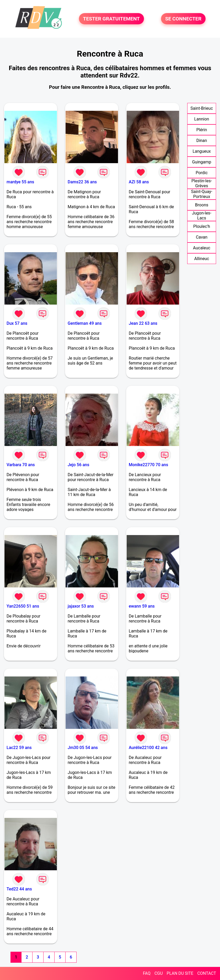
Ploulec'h (202, 226)
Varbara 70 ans (21, 465)
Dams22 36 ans (82, 182)
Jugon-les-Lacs (202, 216)
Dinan (202, 141)
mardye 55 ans (20, 182)
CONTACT (207, 973)
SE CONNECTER (183, 19)
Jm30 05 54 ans (83, 748)
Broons (202, 205)
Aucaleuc (202, 248)
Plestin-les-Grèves (202, 183)
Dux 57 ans (17, 323)
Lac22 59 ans (19, 748)
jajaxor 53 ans (81, 606)
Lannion (202, 119)
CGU (159, 973)
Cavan (202, 237)
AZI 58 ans (139, 182)
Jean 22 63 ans (143, 323)
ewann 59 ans (142, 606)
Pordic (202, 173)
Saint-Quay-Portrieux (202, 194)
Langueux (202, 151)
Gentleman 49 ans (85, 323)
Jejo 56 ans (78, 465)
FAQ (147, 973)
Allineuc (202, 259)
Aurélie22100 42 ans (148, 748)
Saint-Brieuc (202, 108)
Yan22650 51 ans (23, 606)
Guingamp (202, 162)
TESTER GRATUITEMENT (112, 19)
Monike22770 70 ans (148, 465)
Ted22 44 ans (19, 889)
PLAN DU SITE (180, 973)
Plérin (202, 130)
